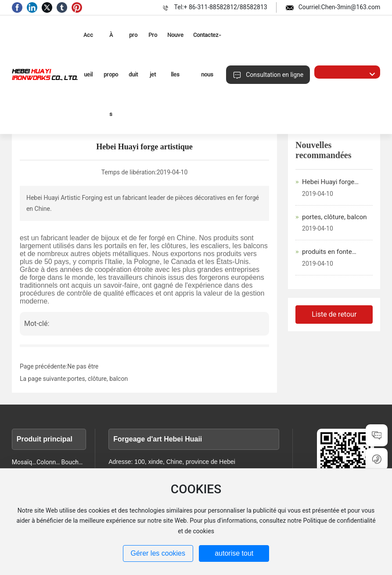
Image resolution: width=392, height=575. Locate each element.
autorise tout (234, 553)
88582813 (254, 7)
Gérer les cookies (158, 553)
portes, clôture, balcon (98, 379)
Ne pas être (83, 366)
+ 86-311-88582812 (210, 7)
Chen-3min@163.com (351, 7)
